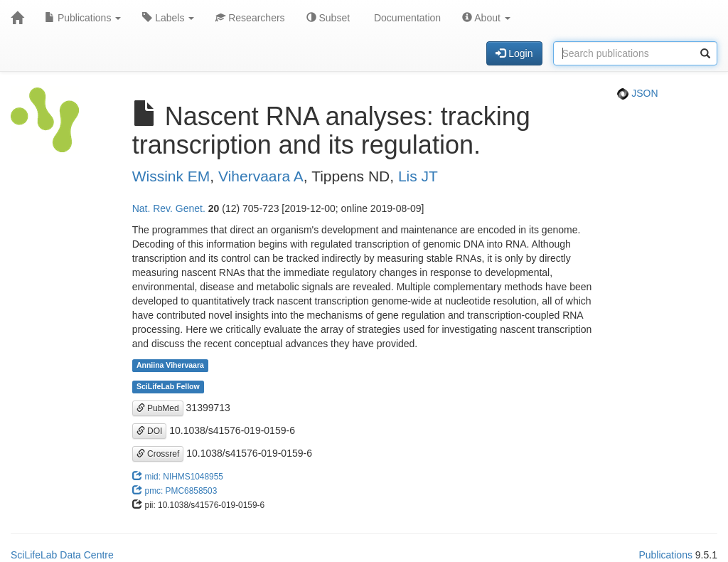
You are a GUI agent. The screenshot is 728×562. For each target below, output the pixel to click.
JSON (637, 93)
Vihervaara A (261, 176)
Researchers (250, 18)
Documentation (406, 18)
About (486, 18)
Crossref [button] (158, 454)
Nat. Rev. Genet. (169, 208)
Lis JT (418, 176)
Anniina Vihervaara (170, 366)
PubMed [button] (158, 408)
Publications (83, 18)
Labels (168, 18)
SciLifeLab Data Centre (62, 555)
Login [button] (514, 53)
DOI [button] (150, 431)
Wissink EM (171, 176)
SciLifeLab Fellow (168, 387)
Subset (328, 18)
